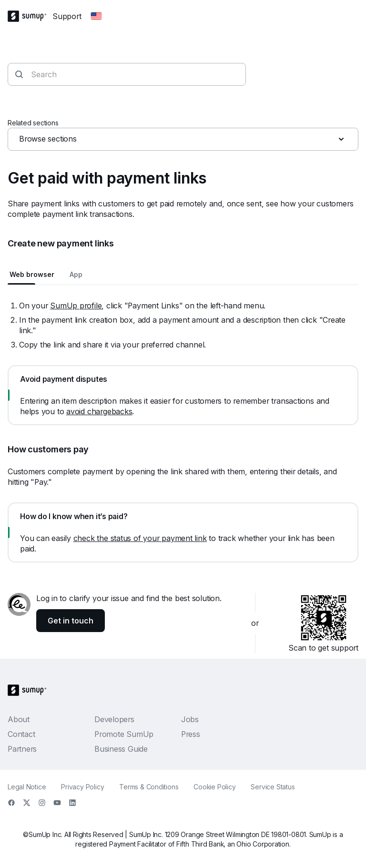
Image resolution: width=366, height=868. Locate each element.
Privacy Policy (82, 787)
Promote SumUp (124, 734)
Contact (21, 734)
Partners (22, 749)
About (19, 719)
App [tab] (76, 274)
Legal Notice (27, 787)
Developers (114, 719)
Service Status (273, 787)
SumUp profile (76, 306)
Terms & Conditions (149, 787)
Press (191, 734)
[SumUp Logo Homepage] (30, 16)
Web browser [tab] (32, 274)
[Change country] (96, 16)
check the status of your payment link (140, 538)
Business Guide (121, 749)
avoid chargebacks (99, 411)
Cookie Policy (214, 787)
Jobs (190, 719)
